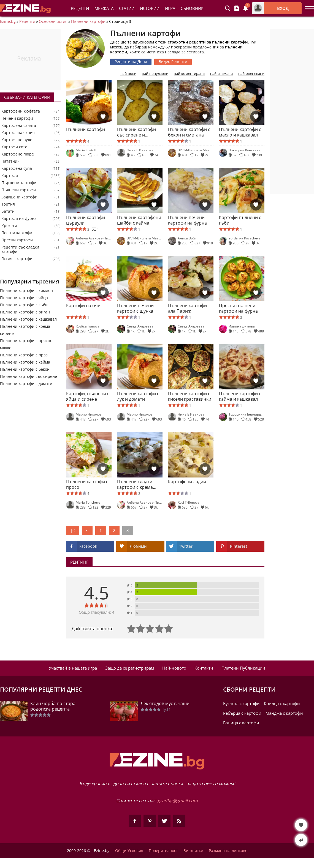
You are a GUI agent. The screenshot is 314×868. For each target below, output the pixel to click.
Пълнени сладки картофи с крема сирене (135, 484)
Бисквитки (193, 851)
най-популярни (155, 74)
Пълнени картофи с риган (25, 312)
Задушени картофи (19, 197)
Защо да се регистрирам (130, 668)
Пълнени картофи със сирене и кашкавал (136, 132)
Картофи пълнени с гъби (240, 220)
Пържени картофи (19, 183)
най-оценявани (251, 74)
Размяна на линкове (228, 851)
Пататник (10, 161)
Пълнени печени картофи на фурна (187, 220)
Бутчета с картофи (241, 703)
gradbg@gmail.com (178, 801)
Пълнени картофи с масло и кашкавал (240, 132)
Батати (8, 211)
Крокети (9, 226)
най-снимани (221, 74)
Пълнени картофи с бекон (25, 369)
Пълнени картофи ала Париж (187, 308)
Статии (127, 8)
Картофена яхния (18, 133)
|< (73, 530)
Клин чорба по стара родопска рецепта (53, 706)
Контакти (204, 668)
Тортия (8, 204)
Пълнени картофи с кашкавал (28, 319)
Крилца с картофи (282, 703)
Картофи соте (14, 147)
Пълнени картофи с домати (26, 383)
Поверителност (163, 851)
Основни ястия (53, 21)
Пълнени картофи (88, 21)
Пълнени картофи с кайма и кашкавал (240, 396)
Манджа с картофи (284, 713)
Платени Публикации (243, 668)
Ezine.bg (8, 21)
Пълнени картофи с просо (87, 484)
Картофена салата (19, 125)
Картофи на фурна (19, 219)
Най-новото (174, 668)
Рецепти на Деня (131, 62)
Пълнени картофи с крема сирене (25, 330)
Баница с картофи (241, 723)
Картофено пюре (18, 154)
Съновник (192, 8)
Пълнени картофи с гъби (24, 305)
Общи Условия (129, 851)
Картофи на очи (83, 306)
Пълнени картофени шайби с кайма (139, 220)
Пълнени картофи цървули (86, 220)
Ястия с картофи (17, 259)
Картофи (10, 176)
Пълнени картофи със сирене (29, 376)
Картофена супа (17, 168)
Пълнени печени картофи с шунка (135, 308)
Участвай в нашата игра (73, 668)
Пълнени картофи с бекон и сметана (189, 132)
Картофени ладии (187, 482)
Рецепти (80, 8)
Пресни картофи (17, 240)
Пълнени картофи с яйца (24, 298)
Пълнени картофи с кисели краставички (190, 396)
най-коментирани (189, 74)
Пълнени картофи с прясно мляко (26, 344)
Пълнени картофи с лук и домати (138, 396)
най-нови (128, 74)
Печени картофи (17, 118)
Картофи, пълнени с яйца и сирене (88, 396)
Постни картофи (17, 233)
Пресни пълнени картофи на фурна (238, 308)
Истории (150, 8)
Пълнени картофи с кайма (25, 362)
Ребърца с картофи (242, 713)
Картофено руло (17, 140)
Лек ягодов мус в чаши (165, 703)
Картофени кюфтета (21, 111)
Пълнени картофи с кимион (26, 290)
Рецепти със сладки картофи (20, 249)
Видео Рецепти (173, 62)
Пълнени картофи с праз (24, 355)
